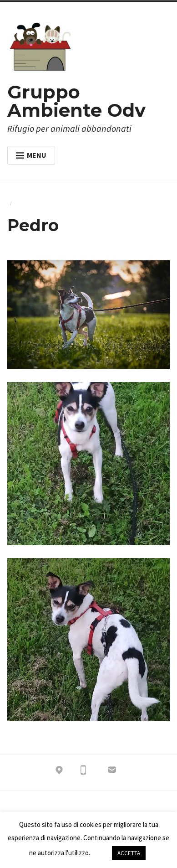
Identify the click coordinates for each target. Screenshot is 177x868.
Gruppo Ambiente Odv (76, 101)
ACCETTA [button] (129, 853)
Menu (31, 155)
